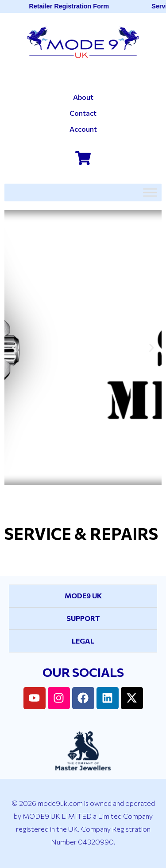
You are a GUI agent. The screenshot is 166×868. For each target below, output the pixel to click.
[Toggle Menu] (150, 192)
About (83, 97)
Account (83, 129)
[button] (14, 348)
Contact (83, 113)
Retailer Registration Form (70, 6)
